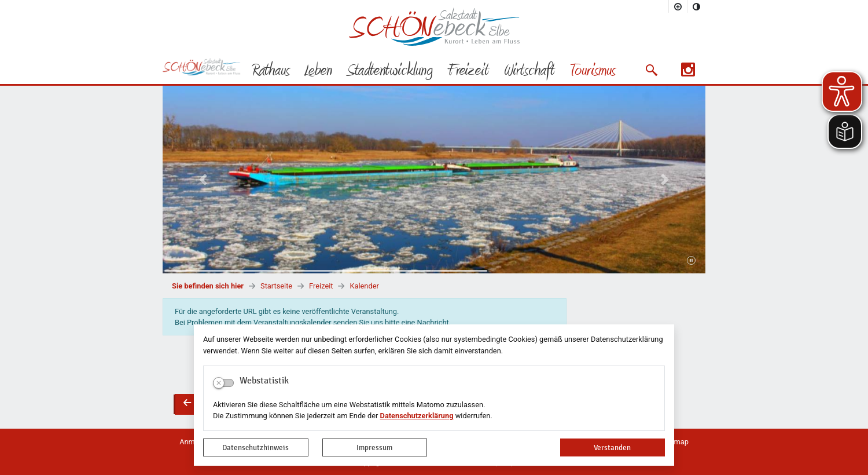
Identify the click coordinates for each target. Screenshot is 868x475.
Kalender (364, 286)
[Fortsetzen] (691, 261)
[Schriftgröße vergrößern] (678, 6)
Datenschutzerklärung (417, 416)
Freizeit (321, 286)
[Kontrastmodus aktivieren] (697, 6)
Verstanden (612, 447)
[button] (651, 70)
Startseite (276, 286)
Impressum (374, 447)
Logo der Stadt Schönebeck (434, 27)
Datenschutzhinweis (255, 447)
